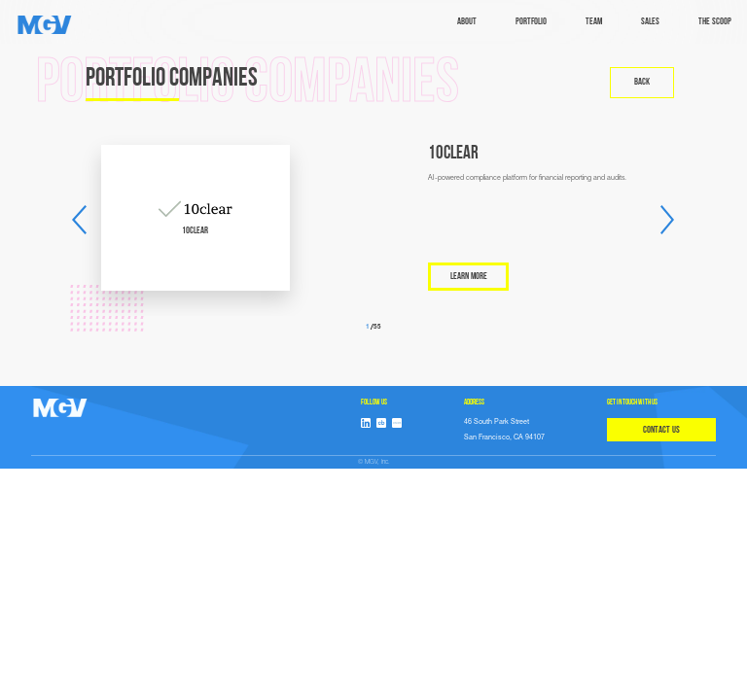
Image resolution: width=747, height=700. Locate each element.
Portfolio (531, 22)
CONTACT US (661, 430)
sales (650, 22)
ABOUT (467, 22)
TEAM (594, 22)
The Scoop (715, 22)
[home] (45, 25)
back (642, 82)
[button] (80, 220)
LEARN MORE (469, 277)
